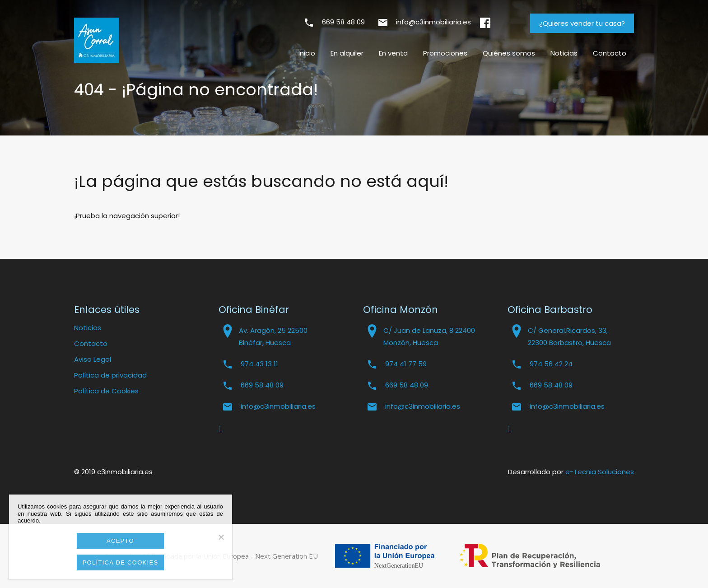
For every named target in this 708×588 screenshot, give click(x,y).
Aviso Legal (93, 359)
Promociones (445, 53)
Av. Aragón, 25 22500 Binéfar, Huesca (273, 336)
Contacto (610, 53)
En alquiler (347, 53)
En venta (393, 53)
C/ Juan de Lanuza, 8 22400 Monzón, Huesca (429, 336)
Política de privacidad (110, 375)
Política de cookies (121, 562)
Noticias (564, 53)
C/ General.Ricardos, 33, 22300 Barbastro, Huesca (569, 336)
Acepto (120, 541)
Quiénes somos (509, 53)
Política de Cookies (106, 391)
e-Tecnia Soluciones (600, 472)
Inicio (307, 53)
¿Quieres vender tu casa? (582, 23)
